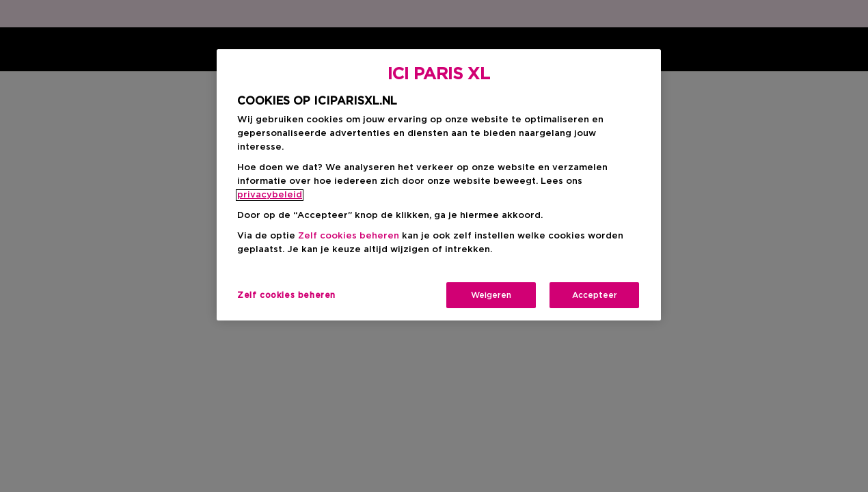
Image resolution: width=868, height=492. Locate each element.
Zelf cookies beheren (349, 236)
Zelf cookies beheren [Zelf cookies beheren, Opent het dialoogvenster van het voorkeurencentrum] (286, 295)
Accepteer (595, 295)
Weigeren (491, 295)
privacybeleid (270, 195)
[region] (439, 185)
